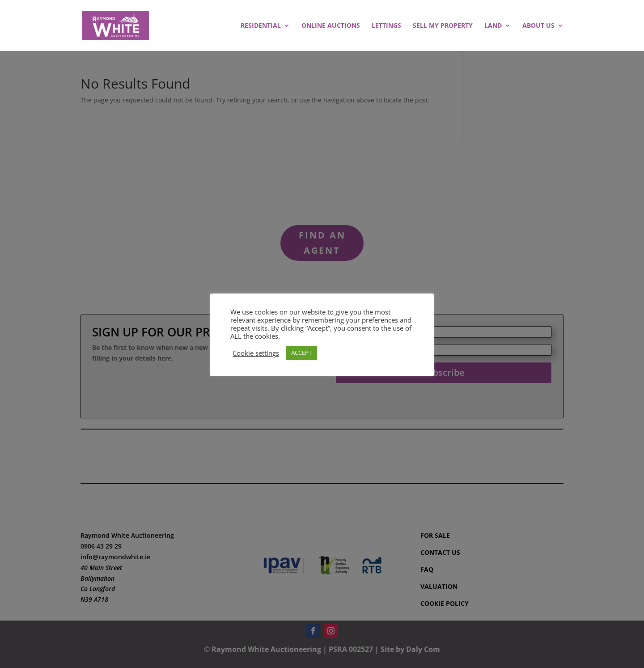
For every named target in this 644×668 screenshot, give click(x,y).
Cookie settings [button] (256, 353)
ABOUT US (538, 26)
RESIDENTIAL (261, 26)
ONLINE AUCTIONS (331, 26)
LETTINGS (386, 26)
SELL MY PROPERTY (443, 26)
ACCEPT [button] (301, 353)
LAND (493, 26)
